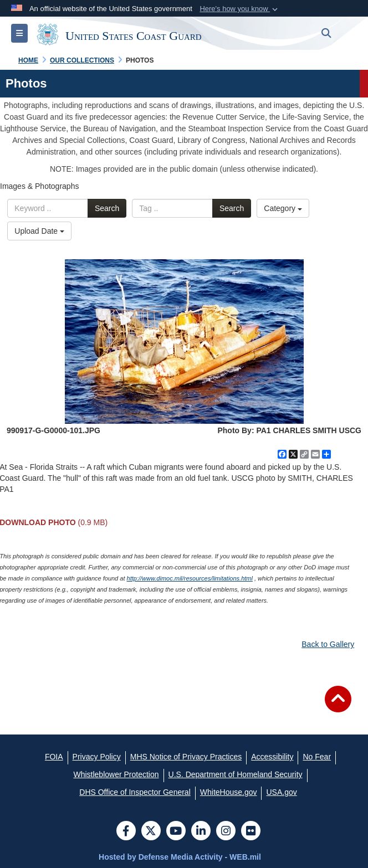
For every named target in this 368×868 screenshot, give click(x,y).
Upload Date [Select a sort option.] (39, 231)
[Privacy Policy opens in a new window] (97, 757)
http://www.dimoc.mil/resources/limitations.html (190, 578)
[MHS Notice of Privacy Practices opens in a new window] (186, 757)
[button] (240, 9)
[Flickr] (251, 832)
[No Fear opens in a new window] (317, 757)
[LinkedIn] (201, 832)
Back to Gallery (328, 644)
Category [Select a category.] (283, 208)
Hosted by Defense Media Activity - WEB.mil (180, 857)
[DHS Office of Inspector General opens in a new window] (135, 792)
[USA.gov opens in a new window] (281, 792)
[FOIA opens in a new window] (54, 757)
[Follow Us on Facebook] (126, 832)
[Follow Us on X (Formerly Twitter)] (151, 832)
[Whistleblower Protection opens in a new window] (116, 774)
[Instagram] (226, 832)
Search (107, 208)
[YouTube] (176, 832)
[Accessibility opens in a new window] (272, 757)
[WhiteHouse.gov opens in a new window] (229, 792)
